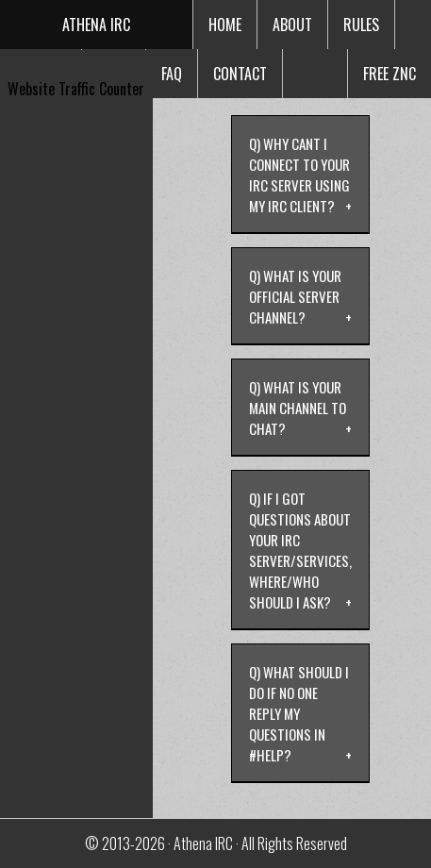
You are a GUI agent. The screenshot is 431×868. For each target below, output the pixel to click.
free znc (390, 74)
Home (225, 25)
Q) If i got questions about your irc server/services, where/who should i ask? (300, 550)
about (292, 25)
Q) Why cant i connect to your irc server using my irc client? (299, 175)
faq (172, 74)
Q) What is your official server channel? (295, 296)
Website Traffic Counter (76, 89)
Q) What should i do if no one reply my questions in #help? (299, 713)
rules (361, 25)
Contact (240, 74)
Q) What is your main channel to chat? (298, 408)
